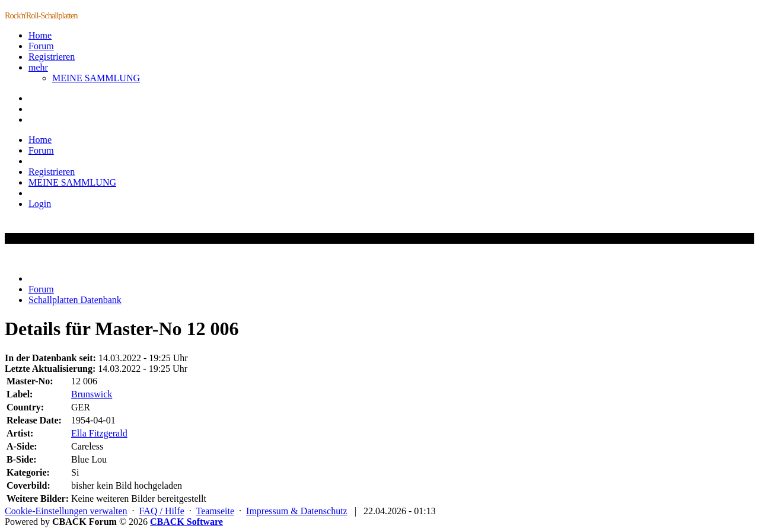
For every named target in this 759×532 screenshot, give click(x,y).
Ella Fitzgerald (99, 433)
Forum (41, 46)
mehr (38, 67)
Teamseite (215, 511)
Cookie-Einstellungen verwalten (66, 511)
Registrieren (52, 57)
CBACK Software (186, 522)
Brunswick (92, 394)
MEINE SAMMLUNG (96, 78)
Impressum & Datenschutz (297, 511)
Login (40, 204)
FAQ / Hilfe (162, 511)
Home (40, 35)
